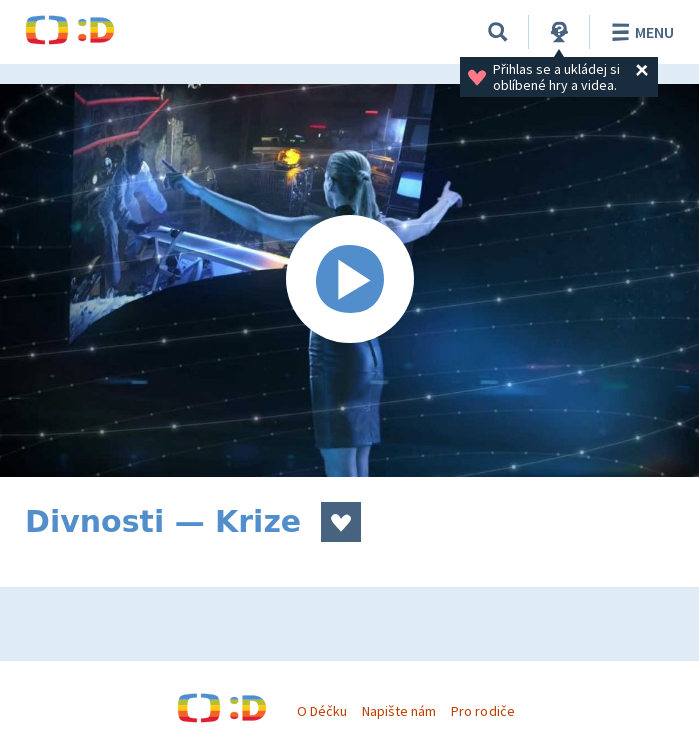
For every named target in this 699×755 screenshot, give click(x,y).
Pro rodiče (482, 711)
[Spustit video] (349, 280)
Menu (639, 32)
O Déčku (322, 711)
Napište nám (399, 711)
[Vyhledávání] (498, 32)
